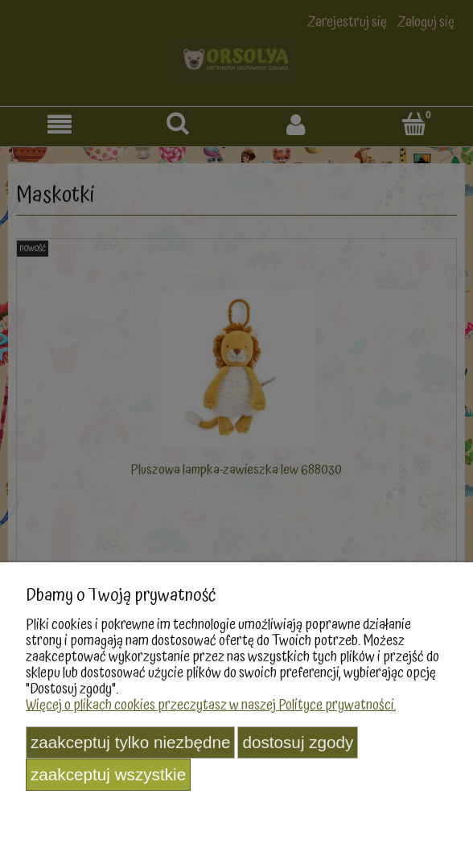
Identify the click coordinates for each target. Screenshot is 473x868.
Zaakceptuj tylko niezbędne (130, 742)
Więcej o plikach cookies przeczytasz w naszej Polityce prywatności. (211, 705)
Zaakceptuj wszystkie (108, 774)
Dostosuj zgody (298, 742)
